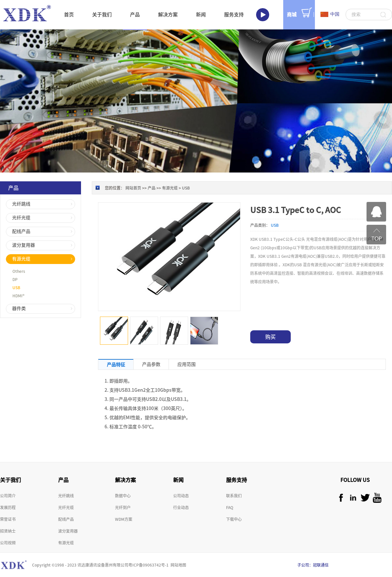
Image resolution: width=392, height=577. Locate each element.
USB (186, 188)
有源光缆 (170, 188)
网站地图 (177, 565)
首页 (69, 15)
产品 (152, 188)
